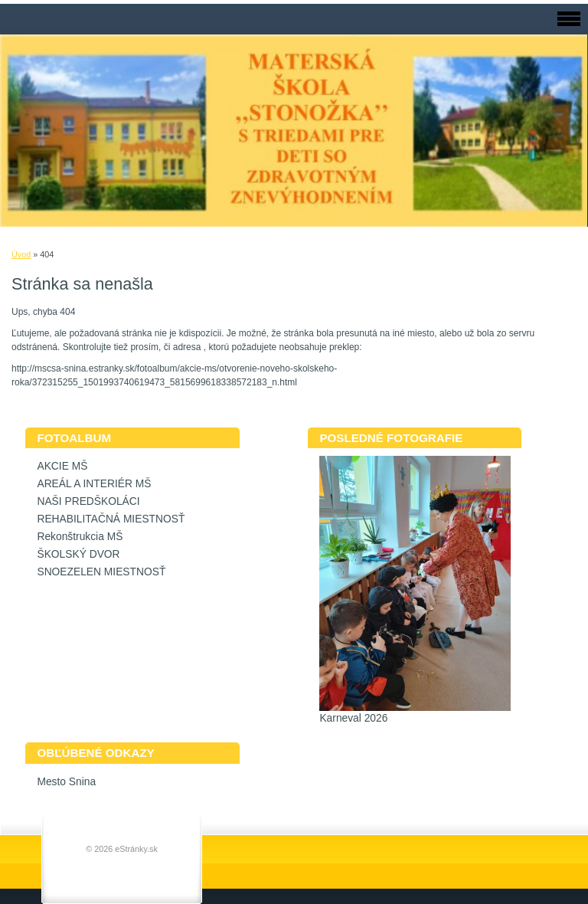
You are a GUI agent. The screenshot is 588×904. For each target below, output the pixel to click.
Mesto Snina (66, 782)
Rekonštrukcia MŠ (80, 537)
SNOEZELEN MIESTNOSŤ (101, 572)
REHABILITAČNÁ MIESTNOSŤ (111, 519)
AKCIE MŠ (62, 466)
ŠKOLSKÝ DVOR (78, 554)
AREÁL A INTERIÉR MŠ (94, 484)
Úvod (21, 254)
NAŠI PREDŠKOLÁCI (88, 501)
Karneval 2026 (353, 718)
